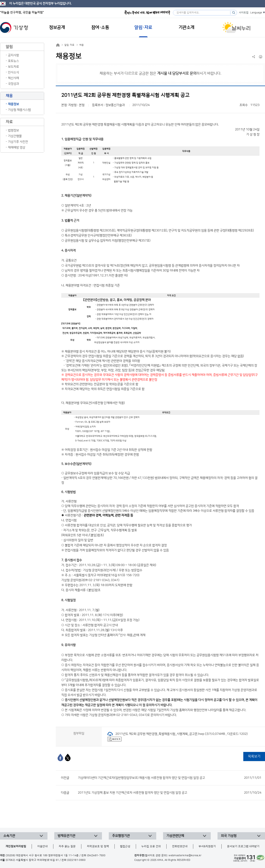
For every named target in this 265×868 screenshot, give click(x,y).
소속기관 (9, 836)
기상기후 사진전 (18, 142)
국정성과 (13, 84)
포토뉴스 (13, 61)
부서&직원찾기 (207, 846)
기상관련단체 (175, 836)
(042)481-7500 (96, 856)
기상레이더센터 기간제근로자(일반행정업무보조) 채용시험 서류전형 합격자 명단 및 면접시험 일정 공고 (170, 778)
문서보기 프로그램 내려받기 (243, 846)
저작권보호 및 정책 (98, 846)
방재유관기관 (66, 836)
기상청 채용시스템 (19, 110)
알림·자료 (69, 45)
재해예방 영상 (17, 147)
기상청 (14, 28)
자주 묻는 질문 (67, 846)
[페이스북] (60, 757)
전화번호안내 (180, 846)
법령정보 (13, 130)
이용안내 (43, 846)
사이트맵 (244, 13)
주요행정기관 (121, 836)
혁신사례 (13, 78)
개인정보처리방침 (16, 846)
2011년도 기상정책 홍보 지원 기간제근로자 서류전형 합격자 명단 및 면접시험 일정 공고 (170, 793)
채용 (82, 45)
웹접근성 (125, 846)
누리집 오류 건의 (151, 846)
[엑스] (68, 757)
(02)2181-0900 (76, 860)
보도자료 (13, 67)
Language (256, 13)
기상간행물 (15, 136)
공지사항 (13, 55)
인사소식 (13, 72)
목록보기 (254, 756)
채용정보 (13, 104)
